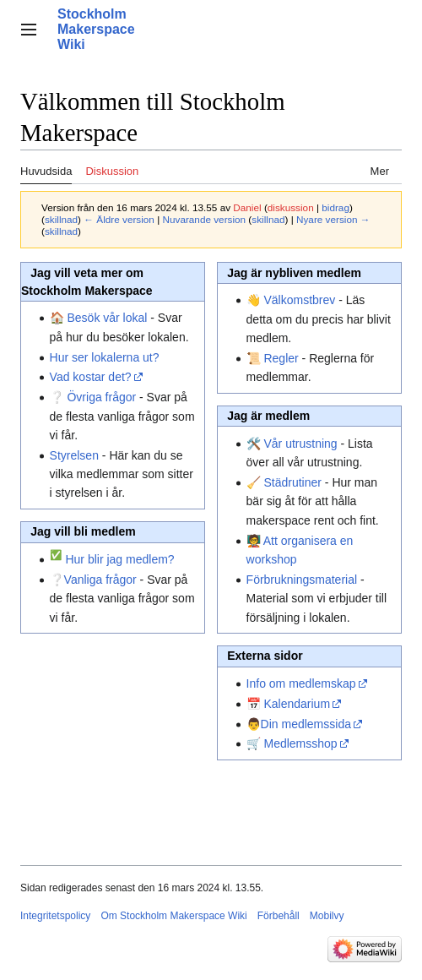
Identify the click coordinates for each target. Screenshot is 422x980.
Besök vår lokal (107, 318)
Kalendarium (297, 704)
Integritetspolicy (55, 916)
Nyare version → (333, 219)
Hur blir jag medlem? (119, 559)
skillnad (61, 219)
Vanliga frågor (100, 580)
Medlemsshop (300, 743)
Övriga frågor (101, 397)
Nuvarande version (204, 219)
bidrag (335, 207)
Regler (281, 358)
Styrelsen (74, 455)
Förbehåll (279, 916)
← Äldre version (119, 219)
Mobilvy (327, 916)
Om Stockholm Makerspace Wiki (173, 916)
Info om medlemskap (301, 683)
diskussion (291, 207)
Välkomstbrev (299, 300)
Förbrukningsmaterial (302, 580)
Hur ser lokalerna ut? (105, 357)
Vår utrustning (300, 444)
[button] (29, 30)
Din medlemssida (306, 724)
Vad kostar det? (91, 377)
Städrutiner (292, 482)
